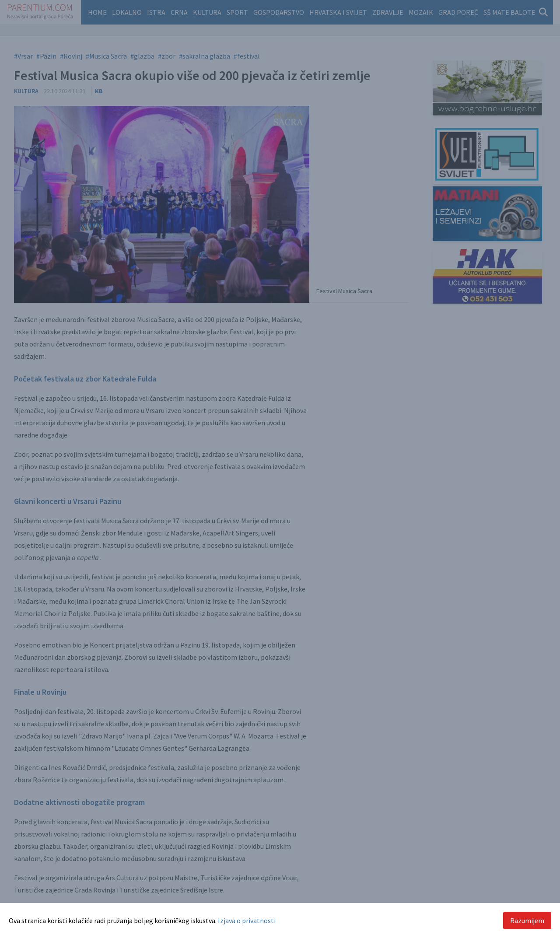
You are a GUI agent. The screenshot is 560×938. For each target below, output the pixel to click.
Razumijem (527, 920)
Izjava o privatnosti (247, 920)
